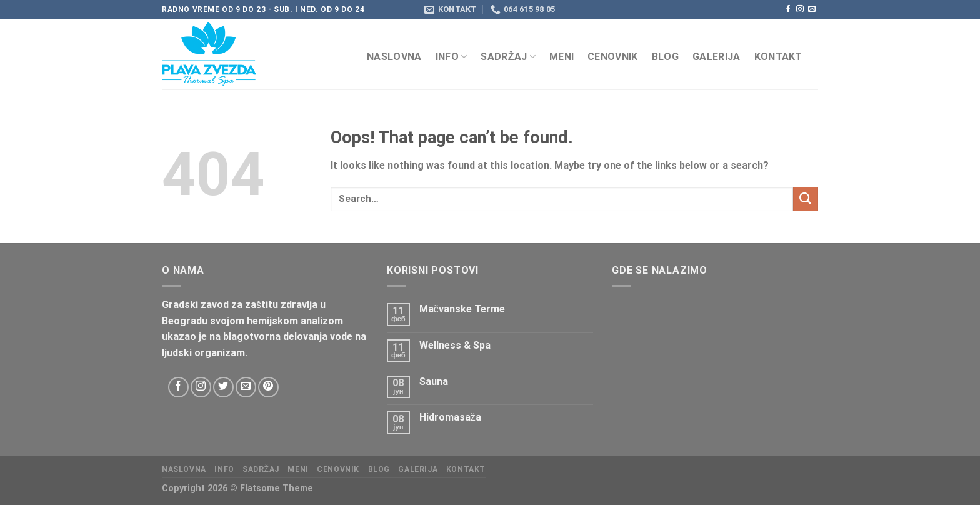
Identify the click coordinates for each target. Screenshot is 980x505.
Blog (665, 57)
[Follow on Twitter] (223, 387)
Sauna (434, 382)
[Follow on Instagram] (800, 9)
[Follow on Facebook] (788, 9)
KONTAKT (778, 57)
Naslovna (394, 57)
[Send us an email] (812, 9)
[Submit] (806, 199)
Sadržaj (508, 57)
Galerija (717, 57)
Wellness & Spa (455, 345)
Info (452, 57)
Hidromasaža (450, 417)
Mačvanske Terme (462, 309)
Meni (562, 57)
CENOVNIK (613, 57)
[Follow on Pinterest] (268, 387)
